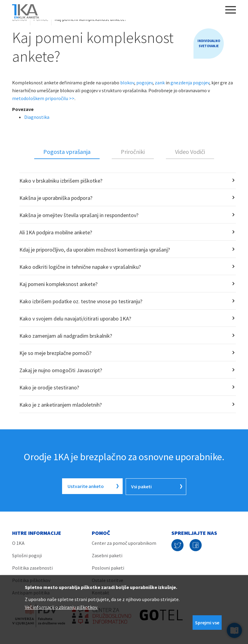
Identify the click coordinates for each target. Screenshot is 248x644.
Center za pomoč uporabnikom (124, 542)
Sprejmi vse (207, 623)
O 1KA (18, 542)
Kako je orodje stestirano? (49, 387)
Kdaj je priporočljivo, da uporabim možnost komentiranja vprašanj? (95, 250)
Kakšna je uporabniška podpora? (56, 198)
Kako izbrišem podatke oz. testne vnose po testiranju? (81, 301)
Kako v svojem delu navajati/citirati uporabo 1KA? (75, 319)
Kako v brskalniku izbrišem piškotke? (61, 181)
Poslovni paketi (108, 567)
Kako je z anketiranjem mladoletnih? (61, 405)
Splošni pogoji (27, 555)
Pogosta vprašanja (67, 152)
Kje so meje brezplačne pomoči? (55, 353)
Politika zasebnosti (32, 567)
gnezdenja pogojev (190, 83)
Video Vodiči (190, 152)
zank (160, 83)
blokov (127, 83)
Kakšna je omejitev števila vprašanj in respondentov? (79, 215)
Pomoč (41, 19)
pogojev (144, 83)
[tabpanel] (124, 293)
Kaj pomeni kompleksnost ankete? (58, 284)
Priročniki (133, 152)
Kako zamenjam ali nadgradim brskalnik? (66, 336)
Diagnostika (37, 117)
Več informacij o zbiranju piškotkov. (61, 607)
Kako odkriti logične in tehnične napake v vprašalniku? (80, 267)
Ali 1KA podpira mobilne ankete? (56, 232)
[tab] (67, 152)
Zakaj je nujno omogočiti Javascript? (61, 370)
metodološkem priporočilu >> (43, 98)
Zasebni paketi (107, 555)
